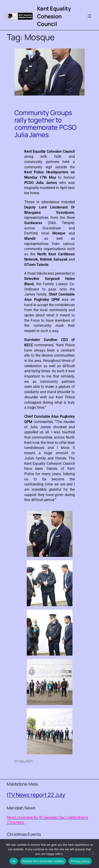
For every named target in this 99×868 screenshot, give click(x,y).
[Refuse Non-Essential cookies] (93, 854)
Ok (14, 861)
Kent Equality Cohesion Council (54, 16)
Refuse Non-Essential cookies (43, 861)
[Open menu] (89, 16)
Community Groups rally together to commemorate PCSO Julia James (45, 124)
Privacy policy (80, 861)
